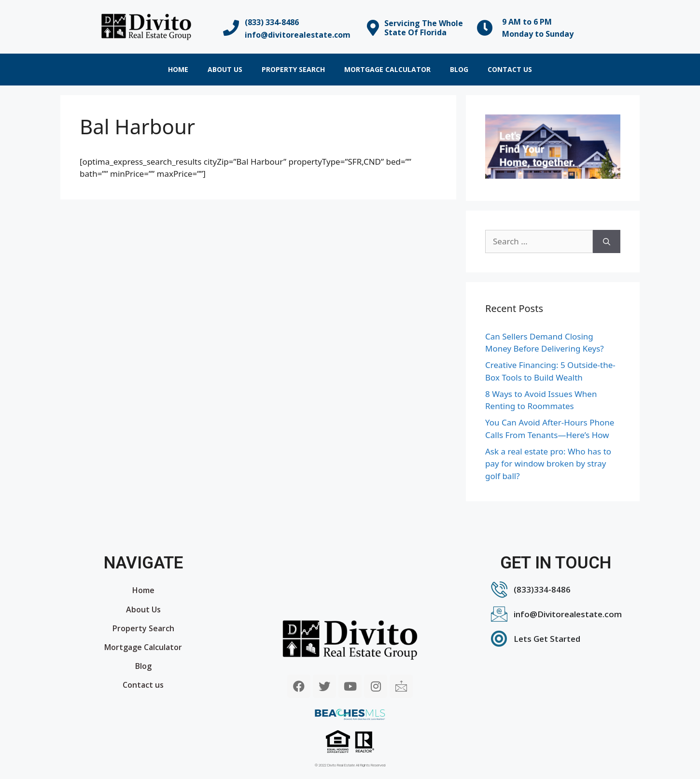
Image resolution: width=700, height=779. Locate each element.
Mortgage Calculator (387, 69)
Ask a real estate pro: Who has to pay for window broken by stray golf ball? (548, 464)
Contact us (510, 69)
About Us (225, 69)
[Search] (607, 241)
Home (178, 69)
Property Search (293, 69)
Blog (459, 69)
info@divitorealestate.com (298, 35)
